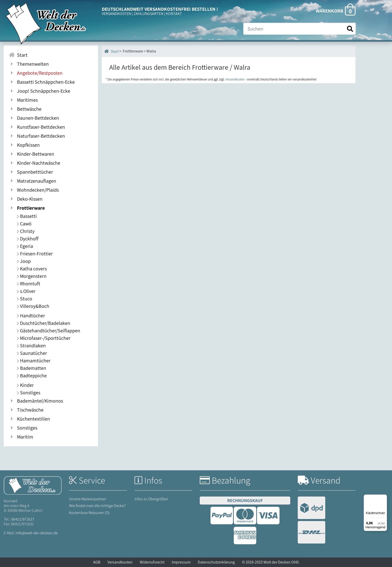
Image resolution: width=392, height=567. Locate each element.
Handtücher (31, 316)
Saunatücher (32, 353)
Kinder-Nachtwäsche (34, 163)
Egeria (25, 246)
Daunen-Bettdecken (34, 118)
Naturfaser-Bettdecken (37, 136)
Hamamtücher (34, 361)
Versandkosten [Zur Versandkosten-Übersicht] (235, 79)
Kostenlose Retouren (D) (89, 513)
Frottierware (27, 208)
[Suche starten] (350, 29)
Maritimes (23, 100)
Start (111, 51)
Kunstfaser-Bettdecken (37, 127)
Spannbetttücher (31, 172)
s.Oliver (26, 291)
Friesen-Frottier (35, 254)
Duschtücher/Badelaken (43, 323)
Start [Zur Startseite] (18, 55)
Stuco (24, 299)
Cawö (24, 224)
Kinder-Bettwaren (31, 154)
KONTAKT (174, 14)
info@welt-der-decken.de (37, 533)
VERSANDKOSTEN (116, 14)
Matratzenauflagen (32, 181)
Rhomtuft (28, 284)
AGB (97, 562)
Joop (24, 261)
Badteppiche (32, 376)
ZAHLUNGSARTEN (148, 14)
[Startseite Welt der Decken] (33, 485)
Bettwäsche (25, 109)
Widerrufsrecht (152, 562)
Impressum (181, 562)
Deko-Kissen (26, 199)
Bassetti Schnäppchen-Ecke (42, 82)
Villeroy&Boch (33, 306)
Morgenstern (32, 276)
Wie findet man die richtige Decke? (97, 506)
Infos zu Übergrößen (151, 499)
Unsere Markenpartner (87, 499)
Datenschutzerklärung (216, 562)
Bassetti (27, 216)
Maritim (21, 437)
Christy (26, 231)
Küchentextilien (29, 419)
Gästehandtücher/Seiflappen (48, 331)
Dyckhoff (28, 239)
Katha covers (32, 269)
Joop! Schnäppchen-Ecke (39, 91)
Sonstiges (28, 393)
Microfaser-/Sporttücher (44, 338)
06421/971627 (23, 519)
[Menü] (384, 498)
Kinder (25, 385)
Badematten (31, 368)
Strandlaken (31, 346)
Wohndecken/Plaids (34, 190)
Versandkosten (120, 562)
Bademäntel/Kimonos (36, 401)
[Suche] (299, 29)
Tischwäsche (26, 410)
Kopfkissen (24, 145)
